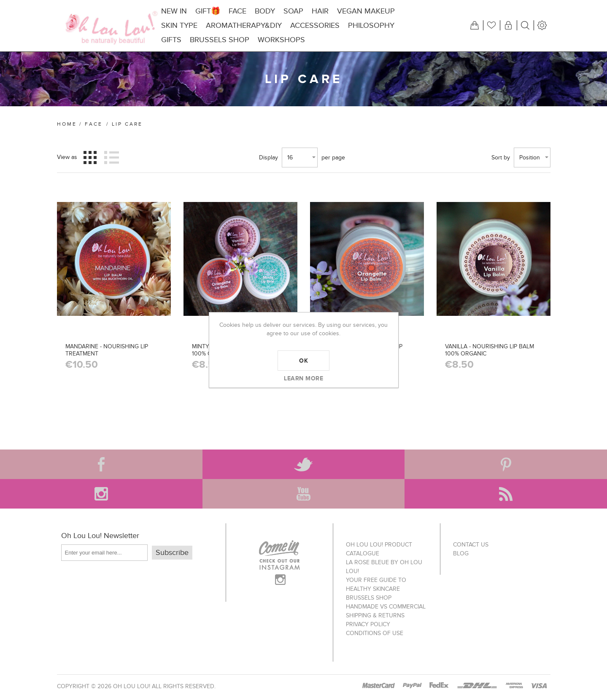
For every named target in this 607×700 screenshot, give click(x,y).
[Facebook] (101, 464)
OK (303, 361)
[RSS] (506, 494)
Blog (461, 553)
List (112, 157)
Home (67, 124)
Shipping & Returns (375, 615)
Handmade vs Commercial (386, 607)
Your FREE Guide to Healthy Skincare (376, 584)
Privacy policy (368, 624)
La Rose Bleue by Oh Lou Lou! (384, 567)
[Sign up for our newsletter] (104, 553)
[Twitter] (304, 464)
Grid (90, 157)
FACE (94, 124)
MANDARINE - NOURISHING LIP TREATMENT (107, 350)
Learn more (303, 378)
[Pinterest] (506, 464)
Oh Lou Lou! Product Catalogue (379, 549)
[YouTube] (304, 494)
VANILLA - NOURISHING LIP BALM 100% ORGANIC (490, 350)
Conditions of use (375, 633)
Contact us (471, 545)
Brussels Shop (369, 598)
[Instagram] (101, 494)
